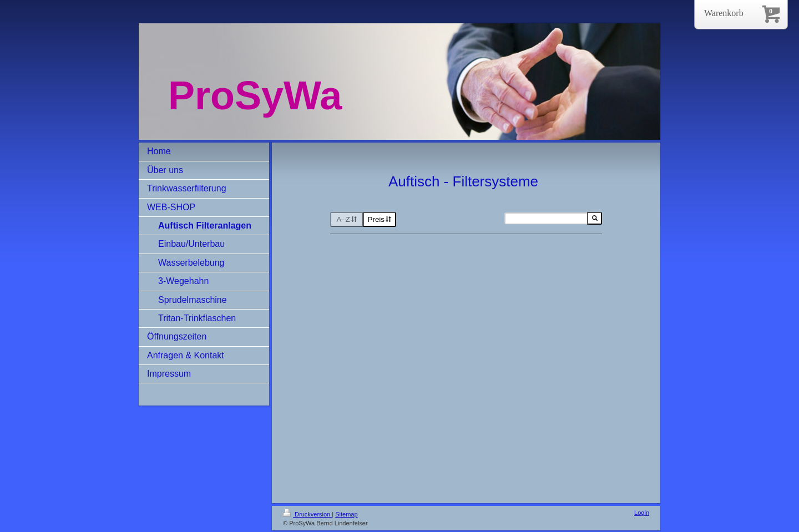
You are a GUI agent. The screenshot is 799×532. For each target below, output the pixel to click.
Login (642, 513)
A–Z (347, 219)
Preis (380, 219)
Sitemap (346, 514)
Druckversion (307, 514)
